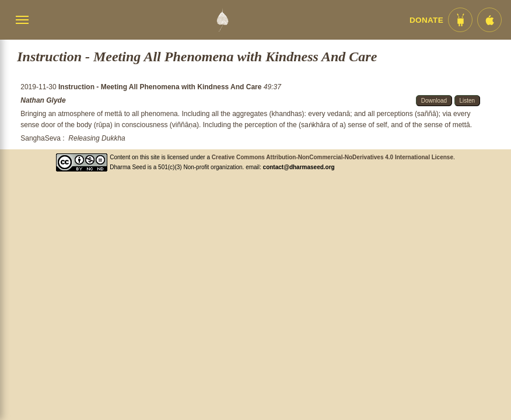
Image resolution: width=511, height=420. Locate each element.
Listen (468, 101)
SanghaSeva (41, 138)
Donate (426, 20)
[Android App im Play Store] (460, 20)
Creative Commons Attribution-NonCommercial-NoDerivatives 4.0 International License (332, 157)
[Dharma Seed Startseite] (222, 20)
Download (434, 101)
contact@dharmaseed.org (299, 167)
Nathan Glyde (43, 100)
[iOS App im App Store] (489, 20)
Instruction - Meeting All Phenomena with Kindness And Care (161, 87)
